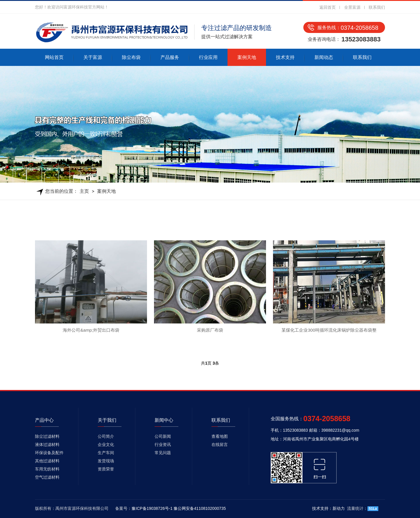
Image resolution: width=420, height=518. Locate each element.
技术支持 (285, 57)
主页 (84, 191)
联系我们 (377, 7)
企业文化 (106, 444)
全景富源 (352, 7)
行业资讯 (163, 444)
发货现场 (106, 461)
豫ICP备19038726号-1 (152, 508)
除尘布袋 (131, 57)
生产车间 (106, 453)
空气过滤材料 (47, 477)
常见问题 (163, 453)
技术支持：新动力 (328, 508)
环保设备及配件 (49, 453)
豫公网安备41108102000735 (200, 508)
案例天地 (247, 57)
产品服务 (170, 57)
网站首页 (54, 57)
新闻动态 (324, 57)
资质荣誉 (106, 469)
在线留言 (220, 444)
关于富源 (93, 57)
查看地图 (220, 436)
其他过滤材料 (47, 461)
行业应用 (208, 57)
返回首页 (328, 7)
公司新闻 (163, 436)
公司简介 (106, 436)
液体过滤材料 (47, 444)
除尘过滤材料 (47, 436)
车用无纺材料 (47, 469)
